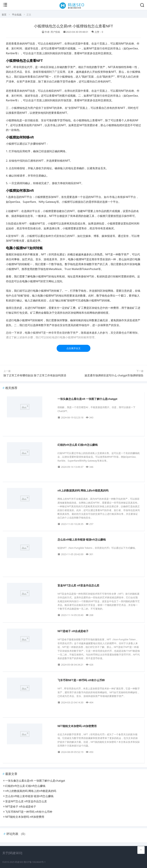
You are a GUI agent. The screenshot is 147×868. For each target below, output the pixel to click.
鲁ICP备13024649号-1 (35, 862)
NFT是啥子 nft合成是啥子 (73, 631)
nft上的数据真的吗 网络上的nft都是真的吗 (83, 491)
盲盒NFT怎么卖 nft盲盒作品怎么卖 (78, 585)
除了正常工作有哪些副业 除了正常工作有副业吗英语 (35, 375)
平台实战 (17, 15)
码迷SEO (19, 862)
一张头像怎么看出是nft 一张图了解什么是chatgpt (87, 399)
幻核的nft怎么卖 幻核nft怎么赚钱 (77, 445)
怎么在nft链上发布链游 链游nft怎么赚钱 (82, 540)
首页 (4, 15)
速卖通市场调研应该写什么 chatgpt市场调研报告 (114, 375)
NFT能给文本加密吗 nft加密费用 (77, 726)
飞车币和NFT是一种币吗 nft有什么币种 (81, 680)
